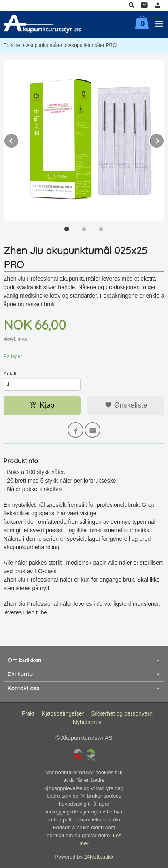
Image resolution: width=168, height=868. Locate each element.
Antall (10, 374)
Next (164, 139)
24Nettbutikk (99, 857)
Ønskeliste (126, 405)
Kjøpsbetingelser (63, 713)
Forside (12, 45)
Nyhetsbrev (87, 722)
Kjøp (42, 405)
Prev (19, 139)
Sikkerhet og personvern (122, 713)
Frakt (28, 713)
